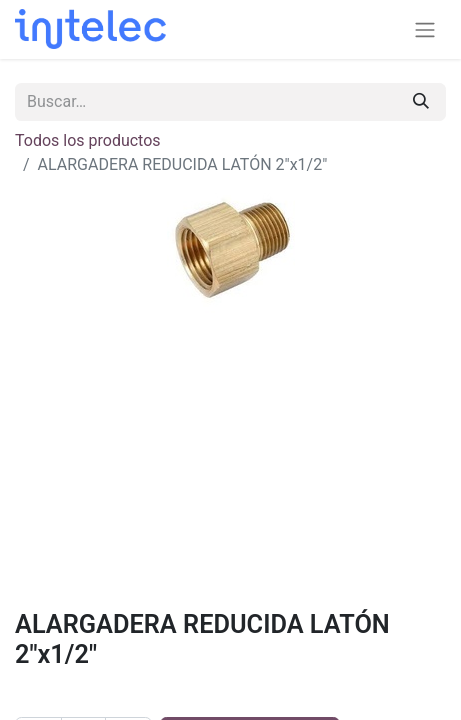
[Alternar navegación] (425, 29)
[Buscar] (421, 102)
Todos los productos (88, 140)
